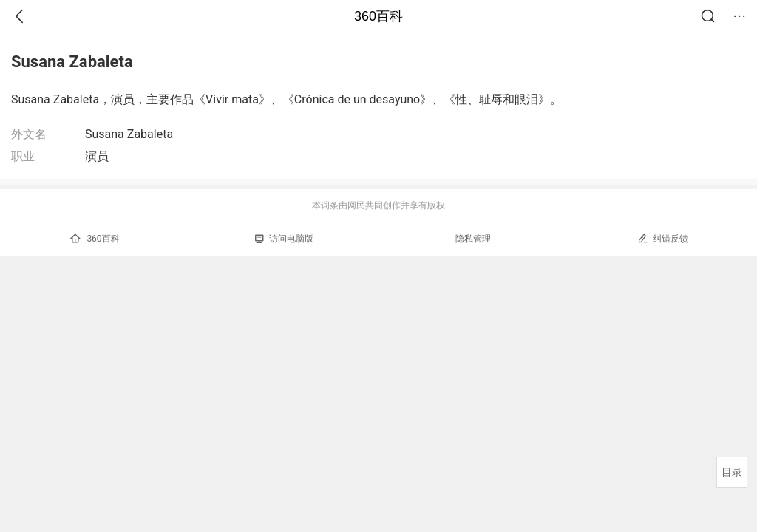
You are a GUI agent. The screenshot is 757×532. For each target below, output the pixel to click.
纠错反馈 (663, 238)
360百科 (378, 16)
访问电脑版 (284, 239)
